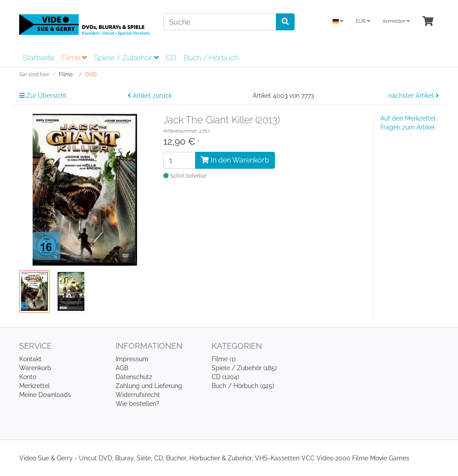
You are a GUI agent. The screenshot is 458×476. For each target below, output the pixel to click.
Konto (28, 377)
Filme (74, 58)
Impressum (132, 359)
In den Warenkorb (235, 160)
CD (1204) (225, 377)
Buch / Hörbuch (211, 58)
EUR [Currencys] (363, 21)
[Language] (338, 22)
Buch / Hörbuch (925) (243, 386)
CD (171, 58)
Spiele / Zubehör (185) (244, 368)
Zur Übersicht (43, 96)
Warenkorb (35, 368)
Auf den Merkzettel (408, 118)
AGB (122, 368)
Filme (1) (224, 359)
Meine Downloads (45, 395)
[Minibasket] (428, 22)
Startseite (39, 58)
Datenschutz (134, 377)
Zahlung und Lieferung (149, 386)
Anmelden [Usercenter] (396, 21)
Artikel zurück (150, 96)
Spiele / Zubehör (126, 58)
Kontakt (30, 359)
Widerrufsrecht (138, 395)
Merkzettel (35, 386)
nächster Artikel (414, 96)
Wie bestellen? (137, 404)
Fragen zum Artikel (408, 127)
